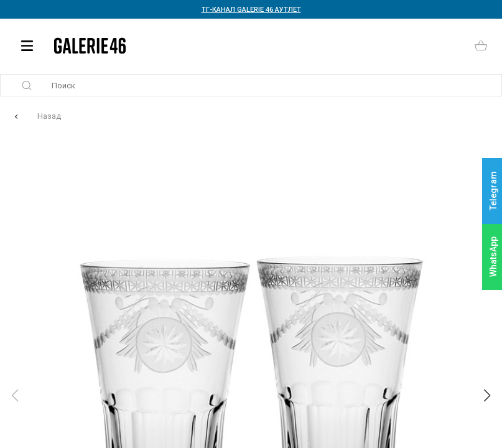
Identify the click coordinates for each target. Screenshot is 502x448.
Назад (49, 116)
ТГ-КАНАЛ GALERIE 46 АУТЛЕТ (251, 10)
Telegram (493, 191)
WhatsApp (493, 257)
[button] (487, 396)
